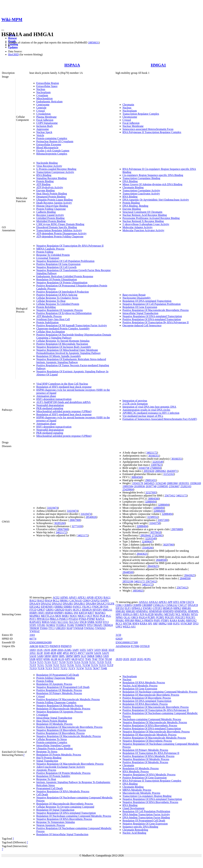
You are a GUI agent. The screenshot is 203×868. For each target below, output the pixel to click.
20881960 (172, 483)
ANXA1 (143, 602)
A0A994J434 (123, 646)
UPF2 (119, 627)
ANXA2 (153, 602)
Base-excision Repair (134, 295)
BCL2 (56, 601)
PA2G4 (143, 617)
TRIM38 (34, 628)
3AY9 (97, 650)
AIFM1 (64, 597)
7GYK (70, 665)
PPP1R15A (43, 619)
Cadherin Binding (46, 212)
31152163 (169, 474)
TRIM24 (108, 625)
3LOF (40, 653)
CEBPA (128, 605)
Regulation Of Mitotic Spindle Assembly (59, 356)
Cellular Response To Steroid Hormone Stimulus (63, 341)
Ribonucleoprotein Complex (52, 154)
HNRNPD (168, 611)
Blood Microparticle (47, 148)
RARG (182, 620)
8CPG (148, 659)
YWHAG (89, 628)
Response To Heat (46, 779)
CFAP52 (95, 601)
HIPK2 (177, 608)
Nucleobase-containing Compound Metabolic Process (152, 719)
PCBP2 (160, 617)
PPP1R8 (129, 620)
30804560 (137, 477)
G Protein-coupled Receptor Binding (56, 169)
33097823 (156, 465)
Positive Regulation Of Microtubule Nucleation (62, 344)
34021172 (61, 532)
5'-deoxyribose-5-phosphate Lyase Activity (146, 224)
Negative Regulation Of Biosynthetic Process (61, 730)
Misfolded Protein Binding (51, 221)
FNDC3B (97, 607)
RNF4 (136, 624)
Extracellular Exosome (49, 144)
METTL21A (48, 616)
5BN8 (48, 656)
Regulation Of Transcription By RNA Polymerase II (151, 753)
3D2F (111, 650)
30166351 (154, 456)
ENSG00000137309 (127, 642)
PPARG (120, 620)
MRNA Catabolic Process (50, 249)
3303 (32, 635)
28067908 (75, 520)
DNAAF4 (35, 604)
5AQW (89, 653)
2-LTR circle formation (135, 404)
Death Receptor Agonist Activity (54, 203)
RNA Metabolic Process (136, 771)
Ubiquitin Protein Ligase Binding (54, 200)
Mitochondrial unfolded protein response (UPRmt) (64, 411)
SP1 (150, 624)
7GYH (49, 665)
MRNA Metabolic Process (137, 790)
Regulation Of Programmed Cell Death (58, 675)
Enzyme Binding (45, 190)
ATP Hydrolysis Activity (50, 187)
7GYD (100, 662)
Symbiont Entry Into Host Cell (53, 319)
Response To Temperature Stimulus (56, 822)
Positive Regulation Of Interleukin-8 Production (63, 292)
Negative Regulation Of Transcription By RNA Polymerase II (70, 246)
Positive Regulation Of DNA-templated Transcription (152, 319)
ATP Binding (43, 184)
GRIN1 (50, 610)
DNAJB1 (68, 604)
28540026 (91, 517)
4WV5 (73, 653)
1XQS (47, 650)
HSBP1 (34, 613)
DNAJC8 (193, 605)
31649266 (147, 548)
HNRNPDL (181, 611)
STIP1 (33, 625)
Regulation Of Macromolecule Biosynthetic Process (65, 804)
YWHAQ (100, 628)
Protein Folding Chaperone (51, 209)
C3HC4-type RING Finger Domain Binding (60, 224)
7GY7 (55, 662)
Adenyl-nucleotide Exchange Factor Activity (61, 767)
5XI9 (106, 656)
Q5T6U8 (145, 646)
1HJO (33, 650)
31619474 (52, 508)
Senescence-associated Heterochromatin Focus (148, 129)
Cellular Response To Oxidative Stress (57, 298)
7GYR (41, 668)
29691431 (151, 480)
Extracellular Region (48, 83)
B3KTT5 (44, 646)
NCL (178, 614)
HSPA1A (72, 65)
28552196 (128, 581)
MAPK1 (159, 614)
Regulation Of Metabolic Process (54, 724)
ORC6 (135, 617)
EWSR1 (147, 608)
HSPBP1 (59, 613)
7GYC (92, 662)
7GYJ (63, 665)
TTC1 (51, 628)
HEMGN (87, 610)
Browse (12, 38)
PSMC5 (64, 619)
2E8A (60, 650)
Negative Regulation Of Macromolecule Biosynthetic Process (70, 764)
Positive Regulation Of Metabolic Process (59, 690)
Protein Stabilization (47, 322)
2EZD (119, 659)
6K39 (74, 659)
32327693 (151, 492)
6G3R (54, 659)
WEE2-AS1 (129, 627)
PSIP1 (157, 620)
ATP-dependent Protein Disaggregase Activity (61, 233)
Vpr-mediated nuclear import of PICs (143, 416)
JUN (142, 614)
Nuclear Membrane (133, 126)
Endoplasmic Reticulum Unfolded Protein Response (65, 276)
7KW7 (96, 668)
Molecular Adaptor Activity (138, 227)
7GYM (86, 665)
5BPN (77, 656)
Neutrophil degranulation (50, 405)
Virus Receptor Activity (49, 166)
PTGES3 (73, 619)
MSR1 (65, 616)
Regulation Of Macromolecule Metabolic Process (63, 709)
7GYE (108, 662)
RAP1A (100, 619)
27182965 (157, 535)
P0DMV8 (55, 646)
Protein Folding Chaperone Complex (56, 702)
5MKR (91, 656)
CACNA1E (76, 601)
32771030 (77, 526)
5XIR (33, 659)
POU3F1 (190, 617)
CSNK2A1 (159, 605)
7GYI (56, 665)
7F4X (88, 659)
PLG (108, 616)
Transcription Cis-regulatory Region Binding (147, 796)
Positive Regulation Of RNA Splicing (57, 295)
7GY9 (69, 662)
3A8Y (76, 650)
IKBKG (69, 613)
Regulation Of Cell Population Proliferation (146, 811)
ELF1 (128, 608)
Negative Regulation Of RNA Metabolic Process (63, 791)
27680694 (155, 468)
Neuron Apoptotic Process (51, 825)
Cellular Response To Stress (52, 739)
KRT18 (83, 613)
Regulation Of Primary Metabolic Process (59, 693)
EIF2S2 (120, 608)
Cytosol (41, 111)
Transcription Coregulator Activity (141, 190)
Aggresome (43, 129)
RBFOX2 (191, 620)
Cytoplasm (42, 95)
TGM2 (71, 625)
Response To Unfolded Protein (53, 255)
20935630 (149, 471)
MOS (58, 616)
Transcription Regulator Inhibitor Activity (59, 230)
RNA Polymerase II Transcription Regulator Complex (152, 132)
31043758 (144, 468)
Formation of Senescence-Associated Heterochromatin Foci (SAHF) (160, 419)
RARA (174, 620)
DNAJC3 (102, 604)
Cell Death (42, 794)
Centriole (41, 108)
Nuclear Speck (44, 132)
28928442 (146, 535)
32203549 (158, 462)
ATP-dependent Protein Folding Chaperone (60, 236)
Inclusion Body (45, 126)
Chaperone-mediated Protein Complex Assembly (63, 329)
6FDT (39, 659)
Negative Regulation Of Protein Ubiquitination (62, 282)
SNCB (83, 622)
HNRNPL (193, 611)
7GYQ (33, 668)
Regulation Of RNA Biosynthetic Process (145, 704)
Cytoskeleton (43, 114)
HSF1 (41, 613)
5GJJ (83, 656)
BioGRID (13, 54)
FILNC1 (87, 607)
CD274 (190, 602)
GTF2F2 (157, 608)
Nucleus (41, 89)
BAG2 (33, 601)
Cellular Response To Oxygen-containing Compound (65, 807)
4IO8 (53, 653)
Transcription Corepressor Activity (55, 172)
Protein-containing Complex (52, 138)
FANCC (77, 607)
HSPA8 (49, 613)
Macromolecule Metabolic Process (141, 793)
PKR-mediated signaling (50, 408)
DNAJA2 (46, 604)
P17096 (135, 646)
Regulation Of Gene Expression (140, 307)
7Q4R (104, 668)
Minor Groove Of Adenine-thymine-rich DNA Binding (152, 184)
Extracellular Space (47, 86)
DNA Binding (130, 181)
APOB (90, 597)
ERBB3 (68, 607)
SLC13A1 (63, 622)
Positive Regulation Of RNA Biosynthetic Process (150, 725)
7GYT (56, 668)
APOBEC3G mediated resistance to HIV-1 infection (151, 413)
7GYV (72, 668)
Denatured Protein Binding (51, 197)
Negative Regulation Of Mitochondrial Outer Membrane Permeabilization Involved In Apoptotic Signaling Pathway (68, 352)
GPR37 (41, 610)
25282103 (186, 486)
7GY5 (40, 662)
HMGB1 (186, 608)
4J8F (59, 653)
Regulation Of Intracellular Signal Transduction (62, 834)
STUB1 (41, 625)
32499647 (147, 542)
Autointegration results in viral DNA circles (146, 410)
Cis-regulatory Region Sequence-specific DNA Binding (153, 175)
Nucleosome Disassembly (137, 298)
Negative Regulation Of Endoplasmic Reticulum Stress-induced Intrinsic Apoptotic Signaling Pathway (71, 361)
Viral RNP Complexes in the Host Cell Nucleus (62, 384)
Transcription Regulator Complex (141, 114)
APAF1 (73, 597)
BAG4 (49, 601)
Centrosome (43, 105)
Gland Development (133, 808)
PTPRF (91, 619)
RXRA (144, 624)
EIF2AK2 (35, 607)
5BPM (69, 656)
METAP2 (170, 614)
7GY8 (62, 662)
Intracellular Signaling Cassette (53, 745)
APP (170, 602)
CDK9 (86, 601)
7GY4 (33, 662)
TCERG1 (61, 625)
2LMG (68, 650)
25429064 (128, 489)
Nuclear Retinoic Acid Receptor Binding (145, 215)
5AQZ (33, 656)
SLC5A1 (74, 622)
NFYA (194, 614)
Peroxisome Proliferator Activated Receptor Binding (151, 218)
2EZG (140, 659)
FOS (106, 607)
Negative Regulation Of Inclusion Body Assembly (64, 347)
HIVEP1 (97, 610)
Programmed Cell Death (50, 788)
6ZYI (81, 659)
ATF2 (176, 602)
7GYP (110, 665)
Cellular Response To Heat (51, 301)
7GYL (78, 665)
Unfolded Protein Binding (50, 218)
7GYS (49, 668)
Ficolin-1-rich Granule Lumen (53, 151)
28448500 (161, 560)
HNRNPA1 (142, 611)
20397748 (151, 486)
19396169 (196, 483)
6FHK (47, 659)
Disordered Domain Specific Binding (57, 227)
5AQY (105, 653)
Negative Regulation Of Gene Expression (145, 824)
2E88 (54, 650)
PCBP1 (151, 617)
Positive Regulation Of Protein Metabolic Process (63, 773)
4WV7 (81, 653)
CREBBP (147, 605)
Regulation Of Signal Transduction (55, 810)
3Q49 (47, 653)
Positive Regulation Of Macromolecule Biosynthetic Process (156, 310)
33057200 (163, 520)
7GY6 (47, 662)
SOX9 (99, 622)
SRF (155, 624)
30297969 (168, 545)
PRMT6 (149, 620)
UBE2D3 (61, 628)
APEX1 (82, 597)
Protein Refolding (46, 307)
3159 (118, 635)
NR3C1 (82, 616)
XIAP (69, 628)
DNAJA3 (57, 604)
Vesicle (40, 135)
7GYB (85, 662)
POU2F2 (180, 617)
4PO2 (66, 653)
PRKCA (54, 619)
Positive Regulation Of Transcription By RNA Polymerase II (156, 322)
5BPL (62, 656)
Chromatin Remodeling (135, 830)
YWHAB (78, 628)
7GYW (80, 668)
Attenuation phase (46, 396)
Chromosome (130, 117)
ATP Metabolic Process (49, 316)
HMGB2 (120, 611)
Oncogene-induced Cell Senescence (142, 325)
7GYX (88, 668)
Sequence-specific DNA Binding (140, 827)
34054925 (149, 483)
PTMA (83, 619)
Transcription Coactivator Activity (141, 194)
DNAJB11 (79, 604)
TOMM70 (81, 625)
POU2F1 (170, 617)
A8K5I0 (34, 646)
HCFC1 (77, 610)
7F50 (101, 659)
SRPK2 (163, 624)
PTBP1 (165, 620)
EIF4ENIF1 (47, 607)
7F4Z (95, 659)
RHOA (46, 622)
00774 (33, 639)
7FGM (108, 659)
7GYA (77, 662)
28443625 (142, 554)
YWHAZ (35, 631)
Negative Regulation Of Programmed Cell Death (63, 687)
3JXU (33, 653)
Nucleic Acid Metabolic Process (140, 686)
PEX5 (96, 616)
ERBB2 (59, 607)
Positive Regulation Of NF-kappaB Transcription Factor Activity (72, 325)
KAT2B (150, 614)
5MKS (99, 656)
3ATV (90, 650)
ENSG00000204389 (41, 642)
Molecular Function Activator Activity (143, 230)
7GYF (33, 665)
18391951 (184, 483)
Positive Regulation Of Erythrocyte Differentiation (64, 313)
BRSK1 (64, 601)
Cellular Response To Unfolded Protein (58, 304)
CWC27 (183, 605)
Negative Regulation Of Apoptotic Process (60, 310)
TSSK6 (44, 628)
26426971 (172, 471)
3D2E (104, 650)
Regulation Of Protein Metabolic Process (59, 755)
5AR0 (40, 656)
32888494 (151, 502)
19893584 (128, 486)
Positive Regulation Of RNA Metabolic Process (148, 756)
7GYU (64, 668)
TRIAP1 (98, 625)
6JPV (68, 659)
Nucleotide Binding (47, 163)
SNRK (91, 622)
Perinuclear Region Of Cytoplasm (55, 141)
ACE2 (56, 597)
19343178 (138, 483)
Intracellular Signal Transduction (140, 313)
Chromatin (128, 105)
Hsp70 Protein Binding (49, 758)
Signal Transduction (47, 761)
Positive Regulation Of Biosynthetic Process (60, 733)
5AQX (98, 653)
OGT (89, 616)
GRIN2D (60, 610)
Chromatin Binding (133, 187)
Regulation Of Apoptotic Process (54, 684)
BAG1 (107, 597)
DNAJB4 (91, 604)
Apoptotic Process (46, 770)
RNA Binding (44, 175)
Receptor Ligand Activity (50, 215)
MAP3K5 (100, 613)
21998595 (163, 486)
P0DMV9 (66, 646)
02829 (119, 639)
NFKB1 (186, 614)
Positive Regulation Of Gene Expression (58, 264)
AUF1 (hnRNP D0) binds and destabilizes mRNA (63, 402)
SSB (170, 624)
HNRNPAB (155, 611)
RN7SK (127, 624)
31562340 (161, 483)
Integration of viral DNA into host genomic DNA (149, 407)
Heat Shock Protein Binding (52, 194)
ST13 (106, 622)
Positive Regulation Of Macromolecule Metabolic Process (68, 699)
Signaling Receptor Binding (52, 178)
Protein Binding (45, 181)
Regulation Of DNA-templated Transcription (147, 301)
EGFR (111, 604)
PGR (103, 616)
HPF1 (119, 614)
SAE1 (53, 622)
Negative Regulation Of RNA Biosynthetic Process (64, 819)
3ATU (83, 650)
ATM (182, 602)
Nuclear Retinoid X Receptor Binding (143, 221)
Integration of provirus (135, 401)
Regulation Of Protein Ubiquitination (57, 279)
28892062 (160, 471)
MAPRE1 (35, 616)
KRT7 (91, 613)
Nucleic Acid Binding (134, 833)
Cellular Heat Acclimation (51, 332)
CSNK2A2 (171, 605)
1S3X (40, 650)
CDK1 (119, 605)
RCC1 (119, 624)
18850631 (93, 43)
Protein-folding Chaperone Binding (56, 678)
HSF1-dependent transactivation (54, 399)
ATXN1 (99, 597)
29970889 (177, 529)
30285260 (60, 523)
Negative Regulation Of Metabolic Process (60, 705)
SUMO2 (51, 625)
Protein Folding (45, 252)
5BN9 (55, 656)
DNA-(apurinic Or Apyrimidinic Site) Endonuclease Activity (156, 200)
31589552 (153, 517)
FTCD (33, 610)
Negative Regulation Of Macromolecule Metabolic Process (69, 736)
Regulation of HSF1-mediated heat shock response (64, 387)
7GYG (41, 665)
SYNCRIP (186, 624)
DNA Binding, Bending (135, 206)
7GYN (94, 665)
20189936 (139, 486)
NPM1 (119, 617)
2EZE (126, 659)
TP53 (90, 625)
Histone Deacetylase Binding (52, 206)
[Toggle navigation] (3, 30)
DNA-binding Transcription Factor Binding (146, 817)
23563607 (174, 486)
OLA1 (127, 617)
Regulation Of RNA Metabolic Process (144, 682)
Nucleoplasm (43, 92)
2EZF (133, 659)
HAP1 (69, 610)
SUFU (176, 624)
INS (76, 613)
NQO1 (73, 616)
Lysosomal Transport (48, 258)
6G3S (61, 659)
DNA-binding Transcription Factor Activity (146, 814)
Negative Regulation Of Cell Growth (56, 267)
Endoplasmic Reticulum (49, 101)
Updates (13, 47)
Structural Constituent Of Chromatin (142, 212)
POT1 (33, 619)
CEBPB (137, 605)
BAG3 (41, 601)
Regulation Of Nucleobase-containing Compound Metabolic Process (74, 816)
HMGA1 (158, 65)
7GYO (102, 665)
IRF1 (136, 614)
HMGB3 (131, 611)
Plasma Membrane (46, 117)
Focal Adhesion (45, 120)
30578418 (156, 532)
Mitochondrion (44, 98)
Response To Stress (47, 752)
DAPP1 (105, 601)
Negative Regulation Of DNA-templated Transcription (152, 316)
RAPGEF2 (35, 622)
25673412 (170, 496)
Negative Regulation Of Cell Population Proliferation (65, 261)
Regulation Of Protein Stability (53, 776)
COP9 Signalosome (47, 123)
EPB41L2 (137, 608)
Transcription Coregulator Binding (141, 178)
